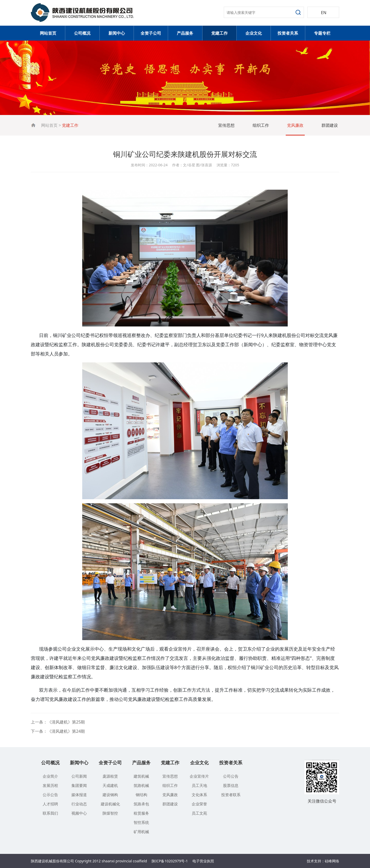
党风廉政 (295, 125)
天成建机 (110, 785)
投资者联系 (231, 795)
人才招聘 (50, 804)
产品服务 (185, 33)
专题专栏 (322, 33)
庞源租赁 (110, 776)
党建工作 (219, 33)
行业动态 (79, 804)
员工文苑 (199, 813)
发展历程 (50, 785)
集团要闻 (79, 785)
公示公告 (50, 795)
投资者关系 (288, 33)
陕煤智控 (110, 813)
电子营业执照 (203, 861)
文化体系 (199, 795)
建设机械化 (110, 804)
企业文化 (254, 33)
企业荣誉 (199, 804)
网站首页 (48, 33)
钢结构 (141, 795)
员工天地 (199, 785)
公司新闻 (79, 776)
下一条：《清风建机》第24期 (58, 731)
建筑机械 (141, 776)
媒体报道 (79, 795)
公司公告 (231, 776)
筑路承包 (141, 804)
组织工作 (261, 125)
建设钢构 (110, 795)
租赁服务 (141, 813)
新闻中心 (117, 33)
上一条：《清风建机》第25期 (58, 722)
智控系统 (141, 822)
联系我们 (50, 813)
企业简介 (50, 776)
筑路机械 (141, 785)
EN (324, 13)
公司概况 (82, 33)
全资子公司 (151, 33)
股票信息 (231, 785)
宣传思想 (226, 125)
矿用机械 (141, 832)
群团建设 (330, 125)
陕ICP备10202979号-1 (170, 861)
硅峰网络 (332, 861)
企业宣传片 (199, 776)
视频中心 (79, 813)
